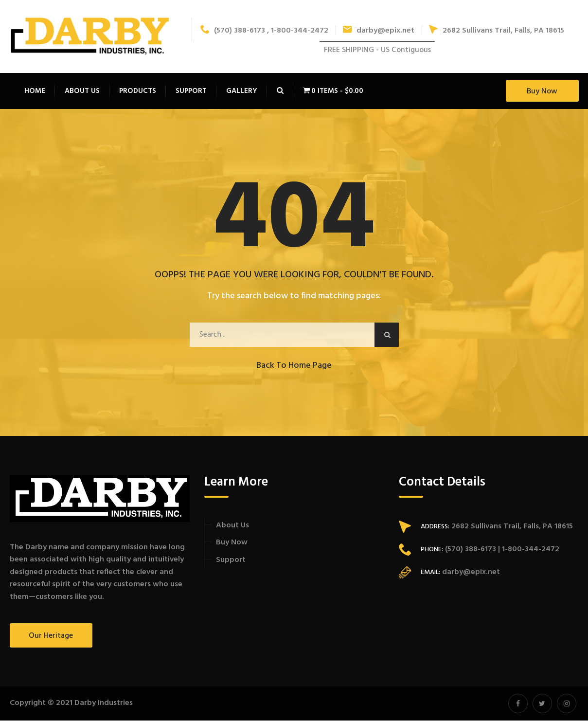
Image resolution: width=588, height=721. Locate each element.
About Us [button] (82, 91)
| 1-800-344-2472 (528, 550)
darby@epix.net (379, 31)
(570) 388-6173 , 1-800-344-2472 (264, 31)
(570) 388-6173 (470, 550)
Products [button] (138, 91)
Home (35, 91)
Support (231, 560)
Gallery (242, 91)
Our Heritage (51, 636)
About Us (232, 526)
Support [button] (191, 91)
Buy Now (542, 92)
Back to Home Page (294, 366)
